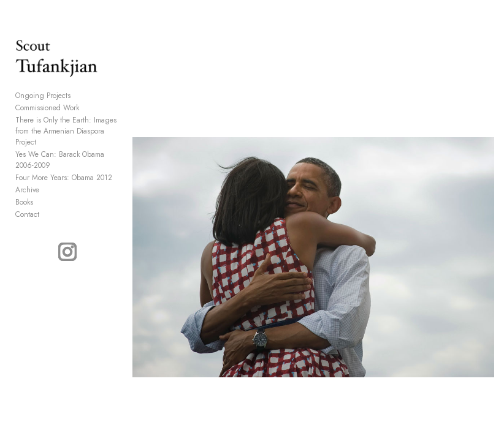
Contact (27, 214)
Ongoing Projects (43, 96)
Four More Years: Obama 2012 (64, 178)
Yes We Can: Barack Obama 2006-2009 (60, 160)
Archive (27, 190)
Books (24, 202)
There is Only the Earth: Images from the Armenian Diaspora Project (66, 131)
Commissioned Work (47, 108)
